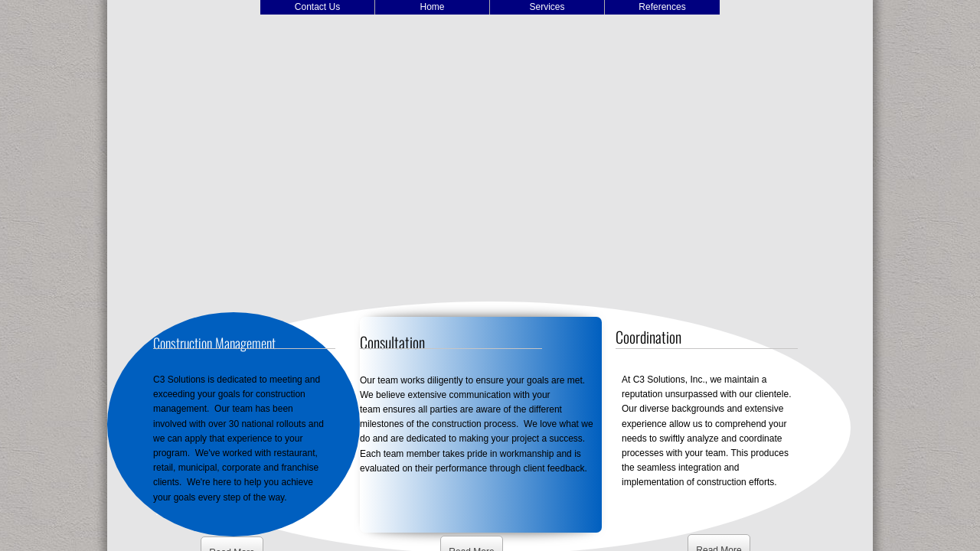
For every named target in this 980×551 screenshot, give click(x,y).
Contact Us (317, 7)
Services (547, 7)
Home (432, 7)
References (662, 7)
